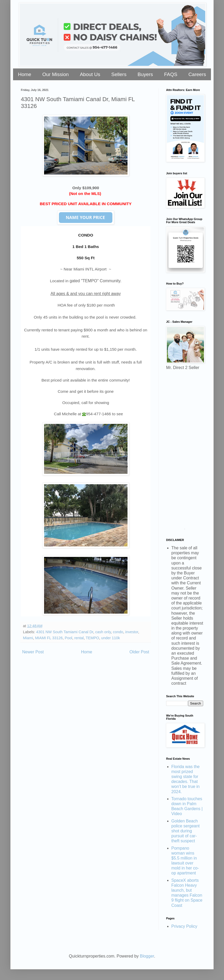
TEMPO (92, 638)
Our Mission (55, 74)
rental (79, 638)
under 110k (111, 638)
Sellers (119, 74)
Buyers (145, 74)
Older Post (139, 652)
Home (25, 74)
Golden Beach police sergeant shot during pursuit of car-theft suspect (186, 831)
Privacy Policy (184, 926)
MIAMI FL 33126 (49, 638)
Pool (68, 638)
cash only (103, 632)
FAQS (171, 74)
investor (132, 632)
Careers (197, 74)
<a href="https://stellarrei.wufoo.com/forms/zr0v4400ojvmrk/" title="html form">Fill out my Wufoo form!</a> (185, 451)
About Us (90, 74)
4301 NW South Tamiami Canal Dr (65, 632)
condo (118, 632)
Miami (28, 638)
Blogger (147, 956)
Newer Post (33, 652)
